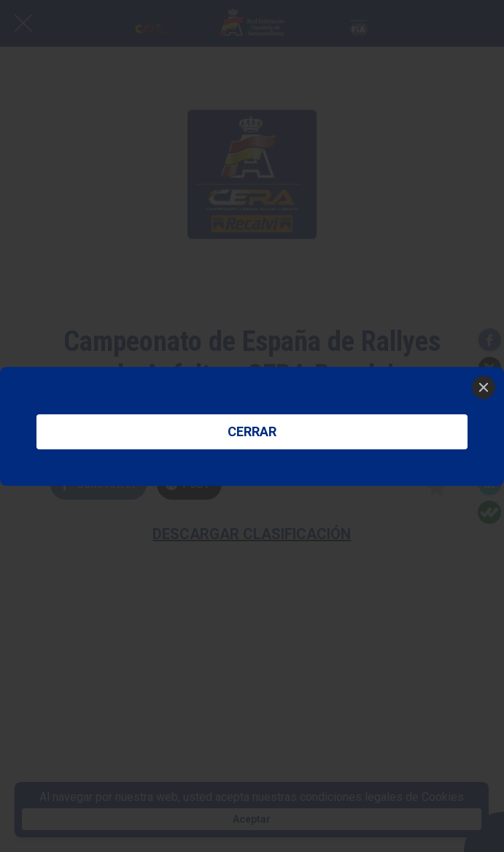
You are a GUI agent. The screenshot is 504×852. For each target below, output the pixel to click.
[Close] (484, 387)
